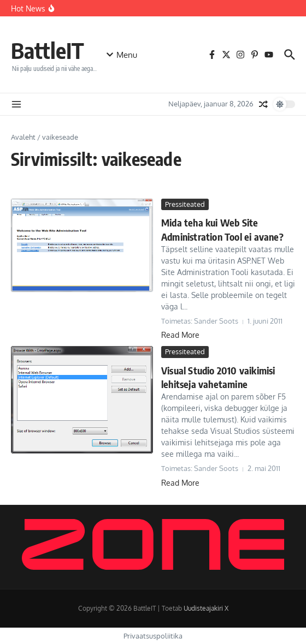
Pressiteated (185, 204)
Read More (180, 335)
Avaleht (23, 137)
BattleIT (48, 50)
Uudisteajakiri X (206, 608)
